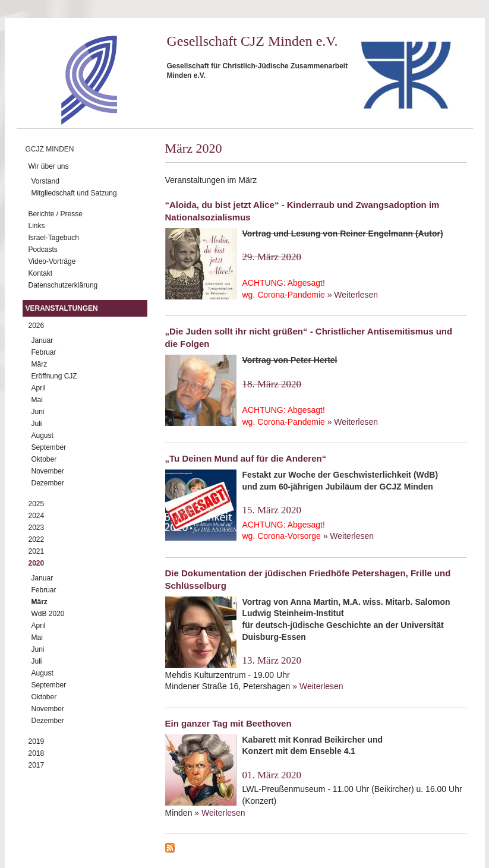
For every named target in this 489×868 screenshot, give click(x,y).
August (42, 435)
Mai (37, 400)
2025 (37, 504)
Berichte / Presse (56, 214)
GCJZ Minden (50, 149)
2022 (37, 539)
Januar (42, 340)
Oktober (44, 459)
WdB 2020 (48, 614)
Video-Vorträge (52, 261)
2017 (37, 765)
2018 (37, 753)
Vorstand (45, 181)
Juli (37, 424)
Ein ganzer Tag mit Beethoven (228, 723)
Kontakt (41, 273)
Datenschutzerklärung (63, 285)
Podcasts (43, 250)
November (48, 471)
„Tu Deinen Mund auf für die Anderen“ (246, 458)
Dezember (48, 483)
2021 (37, 551)
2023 (37, 528)
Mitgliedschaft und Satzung (74, 193)
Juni (38, 412)
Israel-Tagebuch (54, 238)
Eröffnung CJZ (54, 376)
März (40, 364)
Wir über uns (49, 166)
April (39, 388)
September (49, 447)
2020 (37, 563)
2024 (37, 516)
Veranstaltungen (62, 308)
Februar (44, 352)
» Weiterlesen (353, 295)
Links (37, 226)
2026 (37, 326)
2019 (37, 741)
